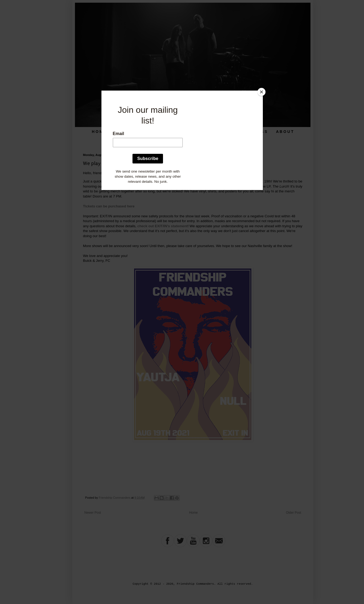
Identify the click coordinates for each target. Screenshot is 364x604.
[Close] (261, 92)
